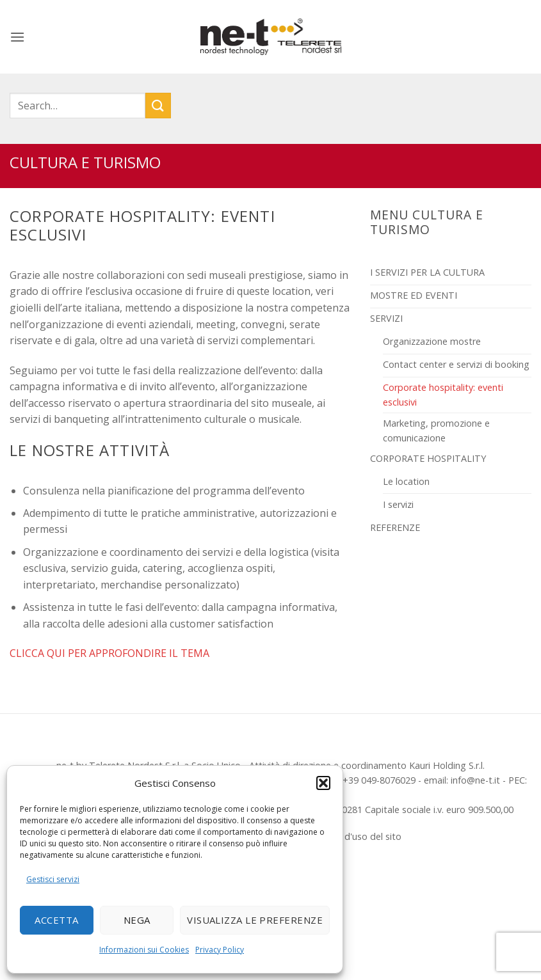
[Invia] (158, 105)
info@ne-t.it (475, 780)
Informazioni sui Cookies (144, 950)
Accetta (56, 920)
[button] (323, 783)
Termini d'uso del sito (356, 836)
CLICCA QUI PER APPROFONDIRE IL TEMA (109, 653)
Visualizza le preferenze (255, 920)
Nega (137, 920)
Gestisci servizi (53, 879)
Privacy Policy (220, 950)
